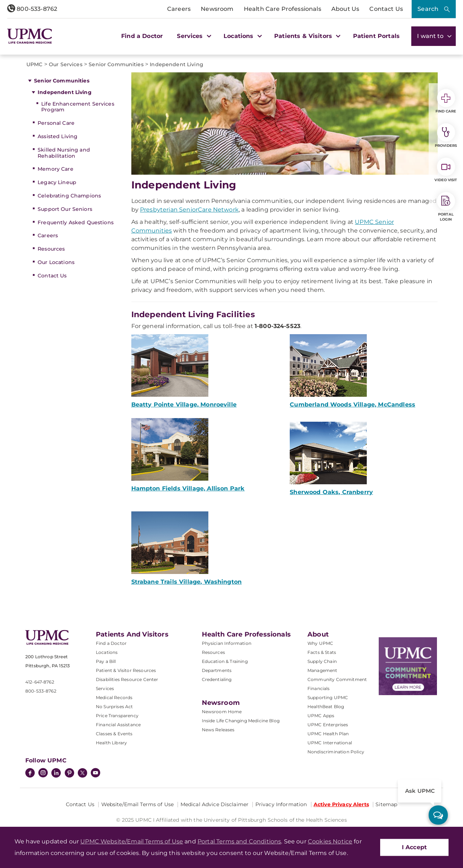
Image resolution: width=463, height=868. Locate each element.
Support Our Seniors (65, 209)
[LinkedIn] (56, 774)
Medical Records (114, 697)
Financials (319, 688)
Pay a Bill (106, 661)
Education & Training (225, 661)
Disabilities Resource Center (127, 679)
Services (105, 688)
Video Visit (446, 170)
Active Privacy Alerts (341, 804)
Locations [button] (242, 36)
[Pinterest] (69, 774)
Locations (107, 652)
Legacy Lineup (57, 182)
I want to (434, 36)
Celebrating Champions (69, 196)
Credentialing (217, 679)
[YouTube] (95, 774)
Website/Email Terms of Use (138, 804)
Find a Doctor (142, 36)
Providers (446, 136)
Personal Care (56, 123)
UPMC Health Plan (328, 734)
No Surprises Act (114, 707)
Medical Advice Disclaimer (215, 804)
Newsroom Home (222, 712)
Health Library (111, 743)
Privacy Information (281, 804)
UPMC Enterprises (328, 725)
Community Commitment (337, 679)
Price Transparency (117, 716)
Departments (217, 670)
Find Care (446, 101)
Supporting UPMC (328, 697)
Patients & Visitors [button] (306, 36)
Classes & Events (114, 734)
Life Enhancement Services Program (78, 107)
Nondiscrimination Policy (336, 752)
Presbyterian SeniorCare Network (189, 210)
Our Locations (56, 262)
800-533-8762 (32, 9)
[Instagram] (43, 774)
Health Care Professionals (283, 9)
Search (428, 9)
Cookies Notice (330, 841)
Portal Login (446, 207)
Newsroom (217, 9)
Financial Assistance (118, 725)
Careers (179, 9)
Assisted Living (58, 136)
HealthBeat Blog (326, 707)
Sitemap (386, 804)
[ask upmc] (438, 815)
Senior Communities (62, 81)
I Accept (414, 847)
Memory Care (56, 169)
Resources (51, 249)
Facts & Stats (322, 652)
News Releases (218, 730)
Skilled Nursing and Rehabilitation (64, 153)
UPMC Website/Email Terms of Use (132, 841)
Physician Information (227, 643)
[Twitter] (82, 773)
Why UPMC (320, 643)
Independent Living (65, 92)
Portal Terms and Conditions (239, 841)
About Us (345, 9)
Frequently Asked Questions (76, 222)
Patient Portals (376, 36)
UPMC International (330, 743)
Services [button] (193, 36)
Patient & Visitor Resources (126, 670)
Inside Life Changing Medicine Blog (241, 721)
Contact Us (386, 9)
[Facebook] (30, 774)
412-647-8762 (40, 682)
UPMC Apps (321, 716)
